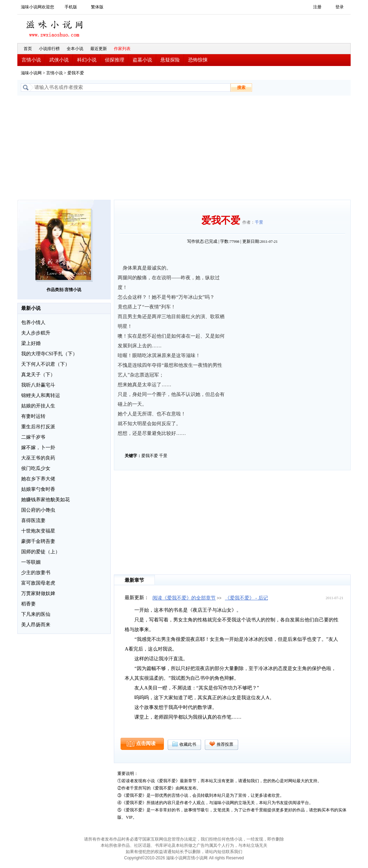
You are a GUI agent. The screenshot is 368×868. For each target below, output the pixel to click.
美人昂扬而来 (36, 625)
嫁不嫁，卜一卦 (38, 448)
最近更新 (99, 49)
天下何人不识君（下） (45, 364)
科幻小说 (87, 60)
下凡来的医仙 (36, 614)
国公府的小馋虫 (38, 510)
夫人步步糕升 (36, 333)
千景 (259, 222)
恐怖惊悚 (198, 60)
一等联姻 (31, 562)
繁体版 (97, 7)
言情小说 (31, 60)
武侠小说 (59, 60)
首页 (28, 49)
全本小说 (75, 49)
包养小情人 (33, 323)
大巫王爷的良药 (38, 458)
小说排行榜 (49, 49)
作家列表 (122, 49)
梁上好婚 (31, 343)
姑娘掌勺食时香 (38, 489)
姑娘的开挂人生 (38, 406)
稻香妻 (28, 604)
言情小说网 (197, 858)
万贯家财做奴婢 (38, 593)
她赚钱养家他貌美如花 (45, 500)
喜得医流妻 (33, 520)
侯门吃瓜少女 (36, 468)
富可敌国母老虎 (38, 583)
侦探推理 (115, 60)
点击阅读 (146, 743)
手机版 (71, 7)
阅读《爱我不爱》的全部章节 (184, 598)
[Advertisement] (184, 148)
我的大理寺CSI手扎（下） (49, 354)
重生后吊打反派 (38, 427)
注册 (317, 7)
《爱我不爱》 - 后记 (246, 598)
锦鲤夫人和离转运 (41, 395)
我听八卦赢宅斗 (38, 385)
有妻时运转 (33, 416)
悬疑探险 (170, 60)
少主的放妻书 (36, 573)
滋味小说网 (56, 27)
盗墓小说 (142, 60)
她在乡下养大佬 (38, 479)
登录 (340, 7)
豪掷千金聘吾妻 (38, 541)
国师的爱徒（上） (41, 552)
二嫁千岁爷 (33, 437)
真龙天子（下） (38, 375)
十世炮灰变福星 (38, 531)
